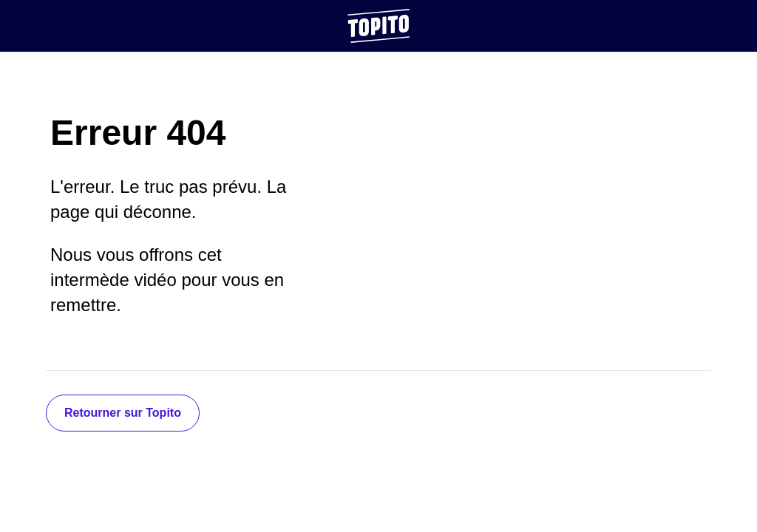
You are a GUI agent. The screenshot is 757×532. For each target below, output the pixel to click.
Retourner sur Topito (123, 413)
